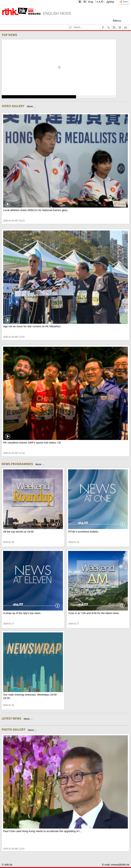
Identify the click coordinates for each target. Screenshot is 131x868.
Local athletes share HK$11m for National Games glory (35, 210)
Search (72, 25)
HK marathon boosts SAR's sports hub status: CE (32, 443)
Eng (91, 2)
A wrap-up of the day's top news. (22, 613)
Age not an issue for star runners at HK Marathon (32, 326)
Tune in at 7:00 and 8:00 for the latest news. (94, 613)
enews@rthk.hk (120, 865)
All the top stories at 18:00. (19, 532)
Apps (110, 2)
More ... (31, 106)
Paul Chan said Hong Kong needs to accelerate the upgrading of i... (43, 831)
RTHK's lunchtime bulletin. (83, 532)
